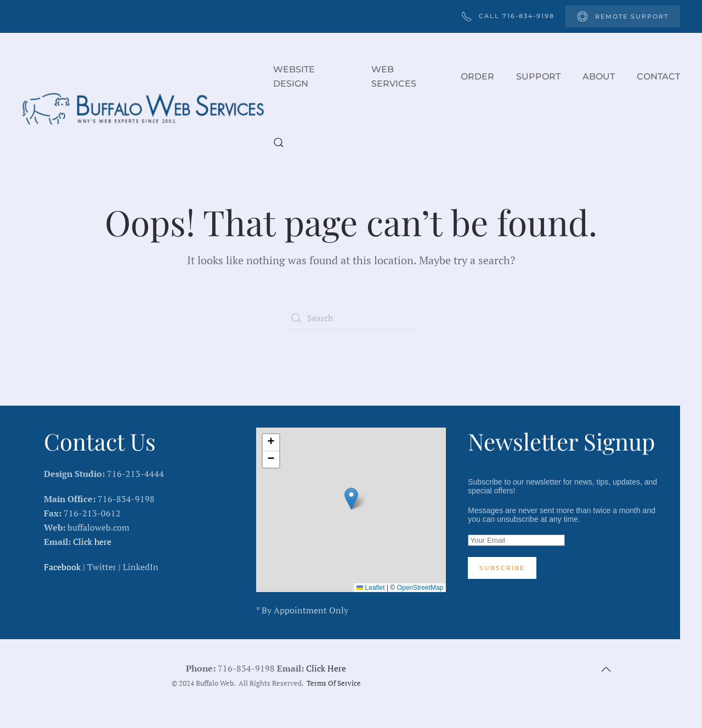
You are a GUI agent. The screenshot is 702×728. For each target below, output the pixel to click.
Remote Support (623, 16)
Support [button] (538, 76)
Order (477, 76)
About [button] (599, 76)
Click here (92, 542)
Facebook (62, 567)
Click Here (326, 668)
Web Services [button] (394, 76)
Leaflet (370, 588)
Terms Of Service (334, 683)
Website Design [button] (294, 76)
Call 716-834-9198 (508, 16)
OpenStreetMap (420, 588)
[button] (279, 143)
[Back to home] (148, 110)
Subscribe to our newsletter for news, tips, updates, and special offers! (563, 528)
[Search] (351, 318)
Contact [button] (658, 76)
